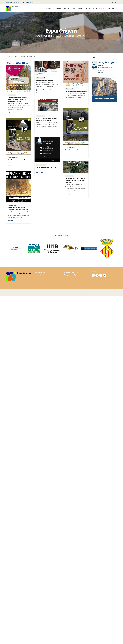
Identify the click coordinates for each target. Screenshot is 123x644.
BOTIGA (88, 8)
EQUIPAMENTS (58, 8)
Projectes (22, 56)
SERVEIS (95, 8)
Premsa (35, 56)
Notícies (29, 56)
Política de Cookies (105, 293)
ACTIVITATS (67, 8)
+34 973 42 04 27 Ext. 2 (72, 273)
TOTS (8, 56)
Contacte (111, 8)
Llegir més (11, 112)
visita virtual (103, 8)
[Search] (117, 8)
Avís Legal (84, 293)
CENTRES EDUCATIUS (78, 8)
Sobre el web (114, 293)
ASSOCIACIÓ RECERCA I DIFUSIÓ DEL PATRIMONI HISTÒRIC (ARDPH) (23, 2)
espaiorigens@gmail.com (73, 275)
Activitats (14, 56)
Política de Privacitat (93, 293)
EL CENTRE (49, 8)
